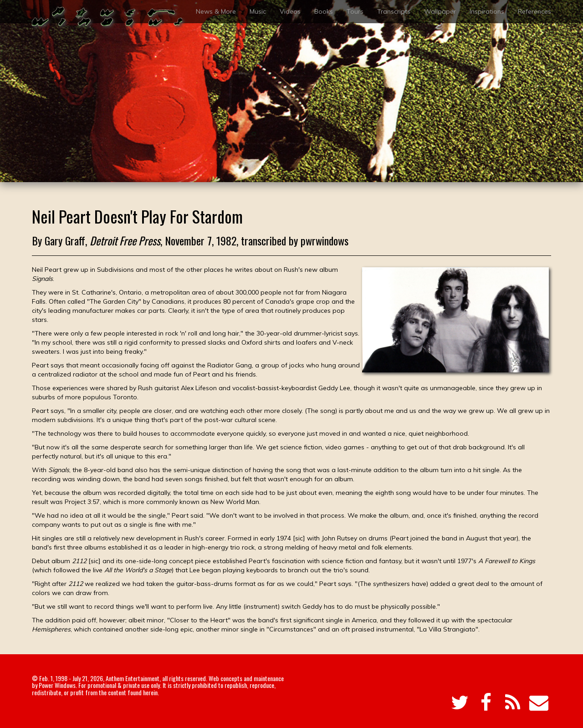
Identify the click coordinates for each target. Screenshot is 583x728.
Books (324, 11)
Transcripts (394, 11)
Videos (290, 11)
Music (258, 11)
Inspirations (487, 11)
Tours (355, 11)
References (534, 11)
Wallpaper (440, 11)
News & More (216, 11)
